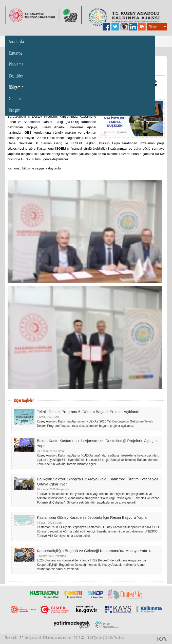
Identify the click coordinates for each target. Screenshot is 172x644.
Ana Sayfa (16, 41)
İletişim (15, 110)
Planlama (16, 64)
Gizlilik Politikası (115, 638)
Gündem (16, 98)
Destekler (16, 76)
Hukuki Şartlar (93, 638)
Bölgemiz (16, 87)
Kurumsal (16, 53)
